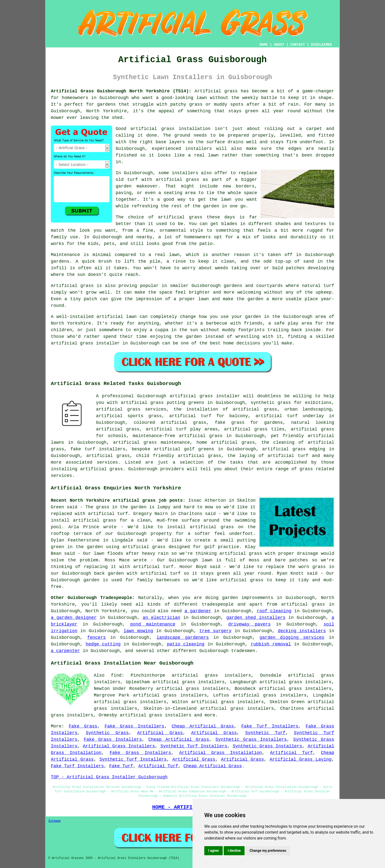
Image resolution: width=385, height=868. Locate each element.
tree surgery (215, 631)
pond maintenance (153, 624)
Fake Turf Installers (270, 726)
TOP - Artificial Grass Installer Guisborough (109, 777)
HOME (264, 45)
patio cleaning (186, 644)
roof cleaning (274, 611)
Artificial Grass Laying (301, 759)
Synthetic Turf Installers (194, 746)
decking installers (302, 631)
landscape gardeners (183, 638)
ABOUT (279, 45)
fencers (96, 638)
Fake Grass (83, 726)
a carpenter (65, 651)
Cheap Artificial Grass (203, 726)
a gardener (198, 611)
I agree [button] (213, 851)
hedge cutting (103, 644)
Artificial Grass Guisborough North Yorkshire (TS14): (121, 91)
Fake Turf (121, 766)
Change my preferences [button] (268, 851)
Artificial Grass (160, 733)
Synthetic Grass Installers (251, 740)
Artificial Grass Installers (119, 746)
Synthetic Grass (107, 733)
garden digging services (292, 638)
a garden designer (74, 618)
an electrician (161, 618)
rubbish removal (271, 644)
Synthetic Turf (265, 733)
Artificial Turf (291, 753)
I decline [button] (234, 851)
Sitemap (55, 821)
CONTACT (298, 45)
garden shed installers (256, 618)
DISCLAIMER (321, 45)
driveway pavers (250, 624)
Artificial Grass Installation (221, 753)
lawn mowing (138, 631)
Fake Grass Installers (134, 726)
